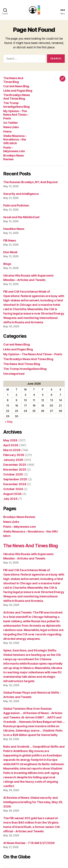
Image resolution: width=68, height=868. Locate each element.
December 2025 (15, 465)
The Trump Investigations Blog (16, 105)
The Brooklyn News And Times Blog (17, 97)
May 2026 (10, 440)
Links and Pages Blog (18, 91)
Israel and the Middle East (21, 217)
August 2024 (12, 494)
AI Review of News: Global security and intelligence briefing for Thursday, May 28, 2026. (33, 802)
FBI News (10, 240)
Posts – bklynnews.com (14, 149)
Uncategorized (14, 374)
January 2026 (13, 460)
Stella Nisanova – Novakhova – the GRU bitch (15, 140)
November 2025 (15, 470)
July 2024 (10, 499)
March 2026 (12, 450)
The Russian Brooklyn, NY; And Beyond (30, 182)
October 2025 (13, 474)
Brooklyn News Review (19, 517)
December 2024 (15, 484)
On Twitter (11, 123)
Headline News (14, 229)
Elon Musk (10, 252)
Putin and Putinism (16, 205)
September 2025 (15, 479)
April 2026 (11, 445)
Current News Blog (16, 86)
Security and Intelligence (21, 194)
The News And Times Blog (13, 80)
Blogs (7, 264)
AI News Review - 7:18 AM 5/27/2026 (29, 843)
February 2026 (14, 455)
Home (7, 131)
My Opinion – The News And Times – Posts (16, 115)
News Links (11, 127)
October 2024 (13, 489)
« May (9, 422)
